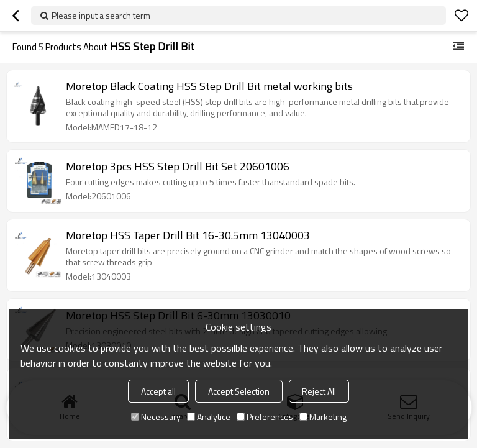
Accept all (158, 391)
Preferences (265, 417)
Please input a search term (101, 15)
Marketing (323, 417)
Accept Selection (239, 391)
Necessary (156, 417)
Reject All (319, 391)
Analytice (209, 417)
